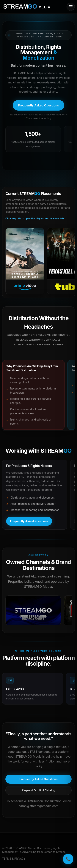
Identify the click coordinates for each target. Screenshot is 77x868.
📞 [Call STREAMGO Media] (68, 859)
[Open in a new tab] (33, 610)
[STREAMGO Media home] (27, 7)
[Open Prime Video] (25, 261)
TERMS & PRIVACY (14, 859)
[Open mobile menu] (71, 7)
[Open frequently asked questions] (38, 105)
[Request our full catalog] (38, 790)
